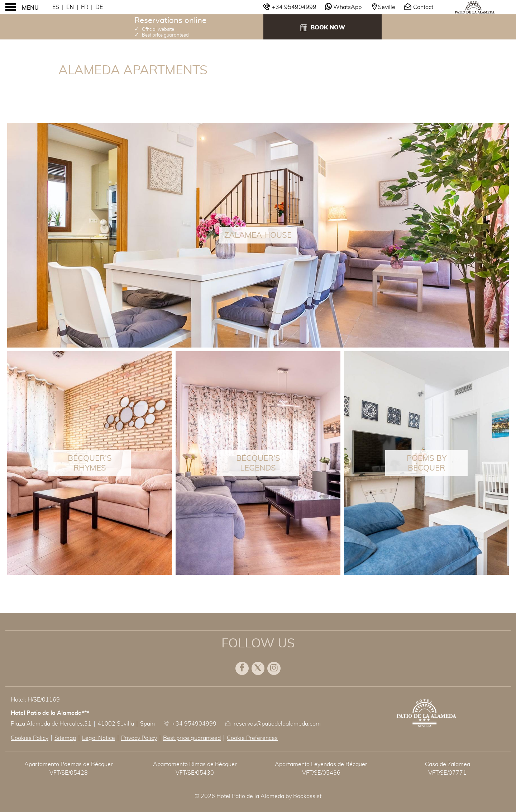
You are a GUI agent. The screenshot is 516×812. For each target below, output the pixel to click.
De (99, 7)
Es (56, 7)
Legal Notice (99, 738)
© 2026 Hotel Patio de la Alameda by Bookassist (258, 796)
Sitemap (65, 738)
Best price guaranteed (192, 738)
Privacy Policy (139, 738)
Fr (85, 7)
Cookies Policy (30, 738)
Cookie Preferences (252, 738)
